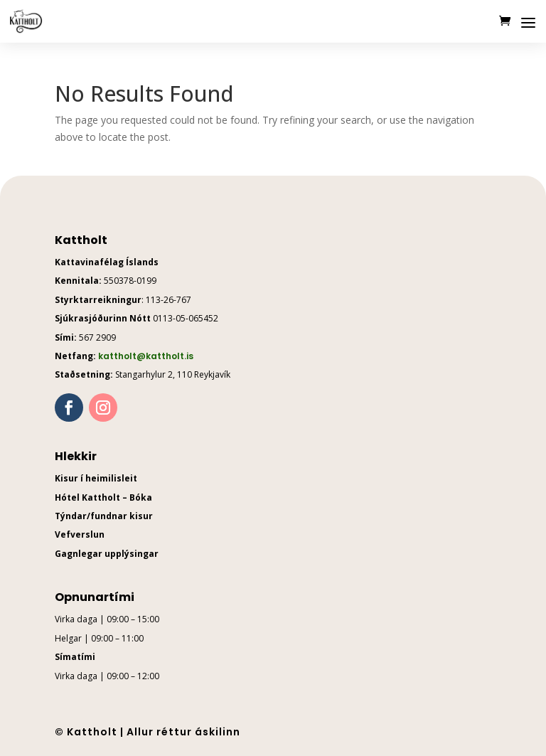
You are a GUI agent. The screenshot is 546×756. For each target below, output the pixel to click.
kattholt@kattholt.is (146, 356)
